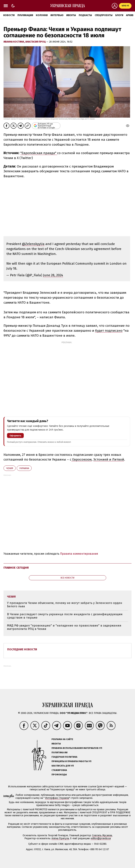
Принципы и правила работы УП (71, 761)
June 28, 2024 (53, 275)
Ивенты (71, 15)
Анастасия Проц (36, 42)
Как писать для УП (63, 766)
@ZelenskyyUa (33, 244)
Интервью (57, 15)
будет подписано (109, 331)
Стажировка (59, 770)
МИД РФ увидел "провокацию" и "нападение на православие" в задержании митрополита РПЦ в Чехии (64, 627)
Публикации (25, 15)
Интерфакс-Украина (57, 798)
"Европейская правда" (39, 153)
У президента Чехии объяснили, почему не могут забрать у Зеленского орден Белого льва (65, 605)
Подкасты (85, 15)
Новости (9, 15)
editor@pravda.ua (101, 838)
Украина (24, 468)
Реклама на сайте (62, 739)
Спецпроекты (104, 15)
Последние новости (22, 649)
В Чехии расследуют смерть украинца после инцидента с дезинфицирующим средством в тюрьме (65, 616)
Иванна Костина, (14, 42)
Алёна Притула (60, 838)
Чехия (10, 468)
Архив (130, 15)
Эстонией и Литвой (109, 459)
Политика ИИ (60, 752)
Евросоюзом (81, 459)
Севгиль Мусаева (102, 835)
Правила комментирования (79, 554)
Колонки (42, 15)
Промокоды (59, 775)
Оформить (15, 436)
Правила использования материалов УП (77, 748)
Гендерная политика (64, 757)
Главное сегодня (16, 568)
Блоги (119, 15)
